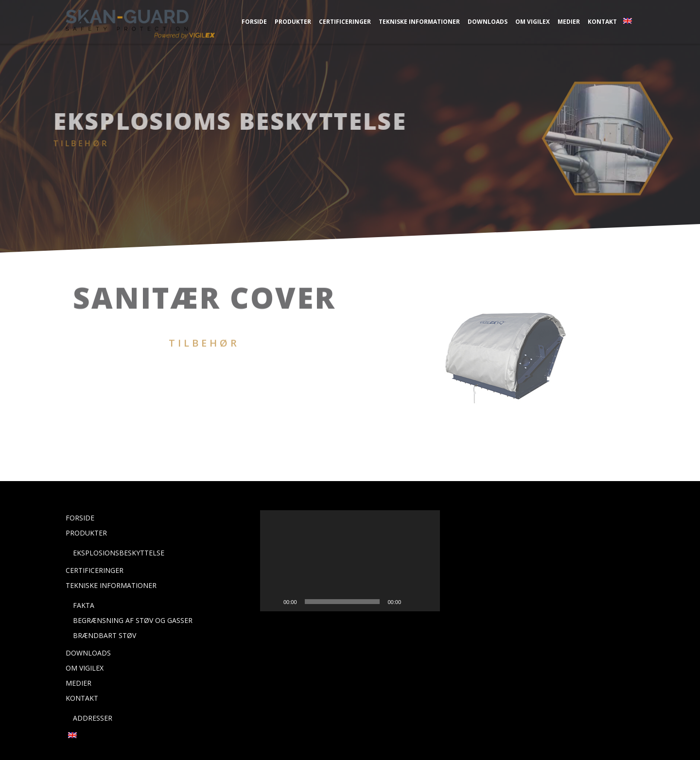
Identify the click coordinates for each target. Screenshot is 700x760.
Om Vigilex (533, 22)
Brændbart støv (105, 635)
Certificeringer (345, 22)
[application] (350, 561)
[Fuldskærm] (427, 602)
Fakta (84, 605)
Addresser (93, 718)
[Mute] (412, 602)
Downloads (488, 22)
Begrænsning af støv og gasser (133, 620)
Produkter (293, 22)
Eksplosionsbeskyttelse (119, 553)
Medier (569, 22)
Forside (254, 22)
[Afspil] (273, 602)
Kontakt (602, 22)
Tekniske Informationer (419, 22)
